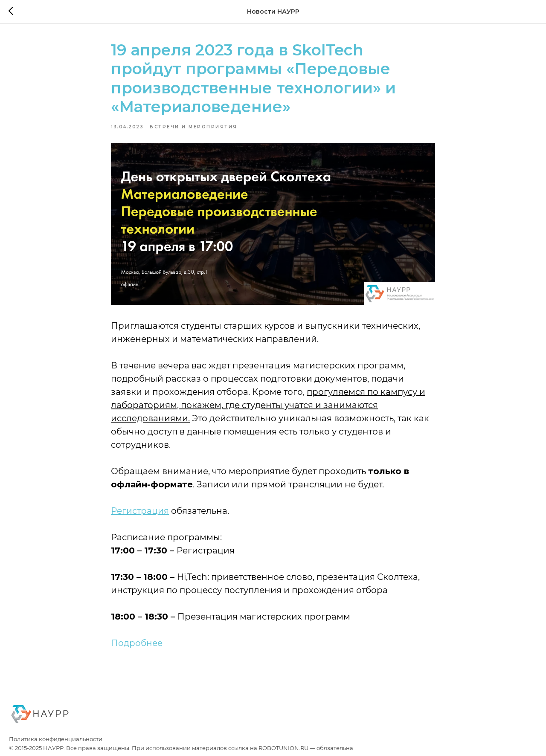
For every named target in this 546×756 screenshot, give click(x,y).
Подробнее (137, 643)
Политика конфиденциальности (56, 739)
